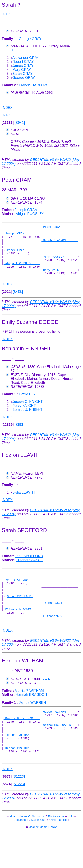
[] (8, 123)
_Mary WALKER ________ (60, 279)
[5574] (46, 699)
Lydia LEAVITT (24, 502)
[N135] (7, 14)
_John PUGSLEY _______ (60, 263)
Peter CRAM (16, 255)
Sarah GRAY (22, 74)
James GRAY (23, 66)
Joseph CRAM (26, 210)
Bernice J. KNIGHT (27, 420)
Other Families (59, 850)
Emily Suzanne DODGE (30, 332)
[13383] (16, 50)
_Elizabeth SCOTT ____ (22, 627)
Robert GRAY (23, 62)
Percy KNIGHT (24, 416)
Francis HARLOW (33, 85)
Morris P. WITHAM (29, 710)
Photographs (56, 846)
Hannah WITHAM (19, 760)
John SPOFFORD (29, 566)
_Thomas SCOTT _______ (60, 619)
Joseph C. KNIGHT (28, 412)
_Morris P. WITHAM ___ (22, 740)
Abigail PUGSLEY (30, 214)
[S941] (20, 123)
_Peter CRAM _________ (60, 227)
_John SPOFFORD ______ (22, 591)
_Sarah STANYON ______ (60, 243)
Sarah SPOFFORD (20, 611)
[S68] (19, 435)
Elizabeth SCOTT (29, 570)
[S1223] (19, 806)
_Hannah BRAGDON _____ (22, 776)
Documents (21, 850)
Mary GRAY (22, 70)
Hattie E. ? (27, 404)
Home (13, 846)
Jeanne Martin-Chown (43, 857)
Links (70, 846)
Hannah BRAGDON (31, 714)
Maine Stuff (38, 850)
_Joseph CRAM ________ (22, 235)
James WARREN (32, 722)
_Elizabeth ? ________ (60, 635)
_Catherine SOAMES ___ (60, 748)
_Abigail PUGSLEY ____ (22, 271)
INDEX (7, 108)
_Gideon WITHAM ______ (60, 732)
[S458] (18, 302)
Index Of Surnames (33, 846)
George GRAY (30, 39)
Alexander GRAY (26, 58)
